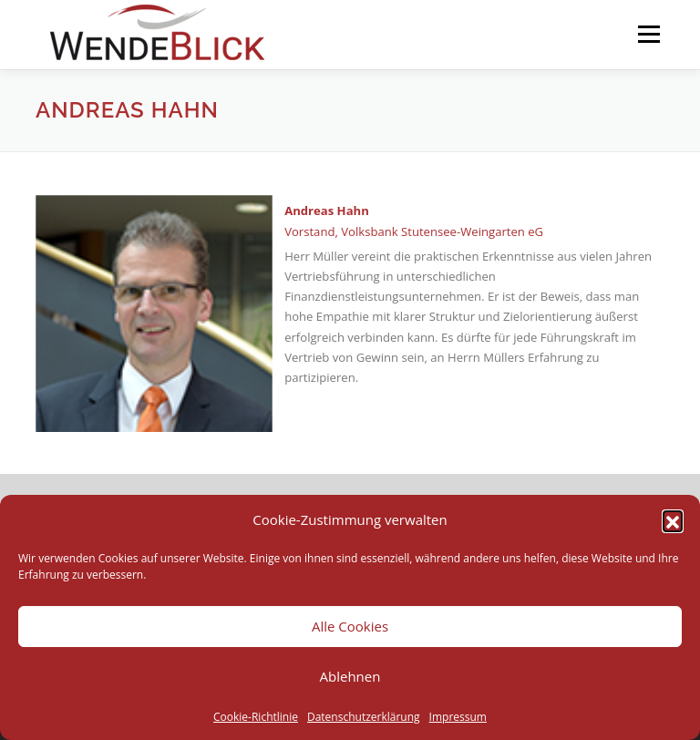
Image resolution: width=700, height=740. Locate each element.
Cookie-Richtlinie (256, 717)
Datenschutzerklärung (364, 717)
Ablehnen (350, 676)
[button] (673, 520)
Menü (649, 34)
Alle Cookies (350, 626)
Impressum (458, 717)
